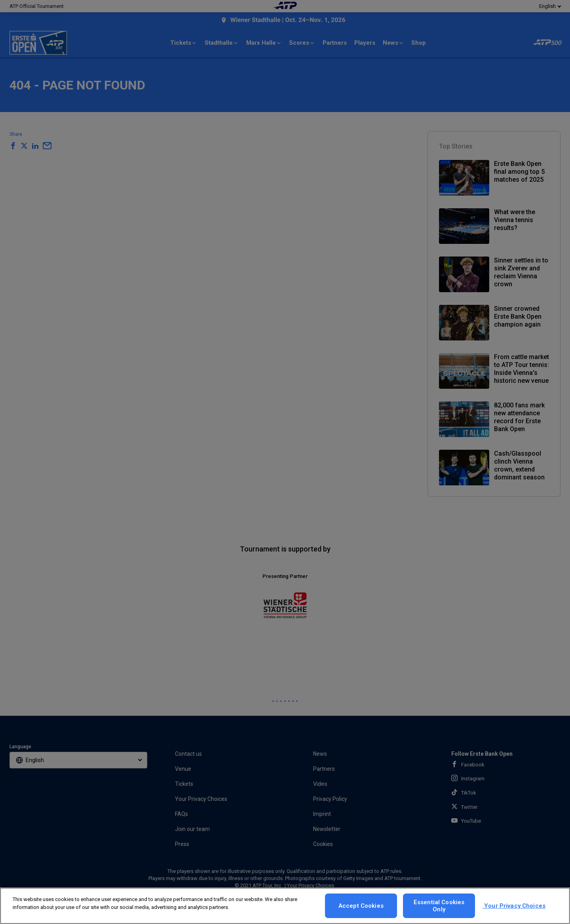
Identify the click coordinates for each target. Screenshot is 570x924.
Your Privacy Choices (514, 906)
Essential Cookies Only (439, 906)
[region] (285, 906)
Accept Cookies (361, 906)
